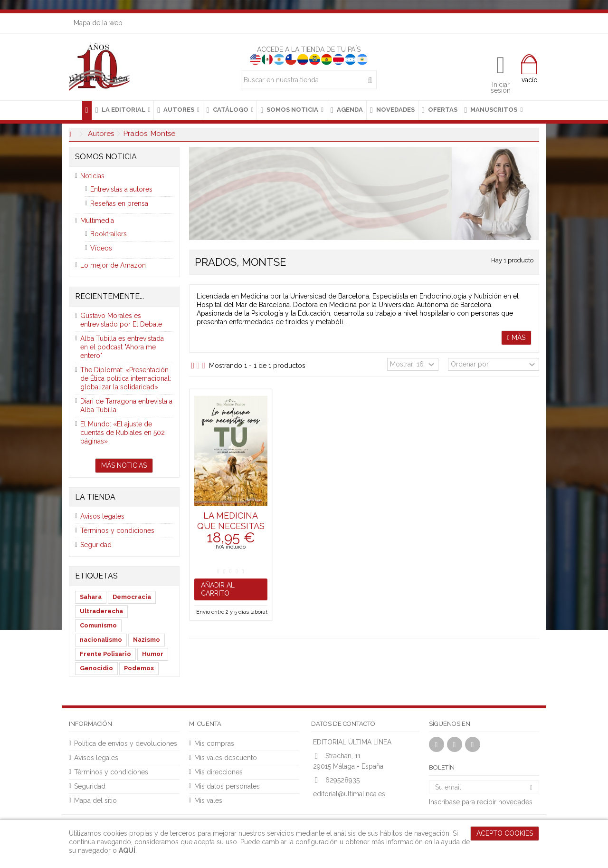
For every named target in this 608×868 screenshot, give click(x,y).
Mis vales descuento (226, 758)
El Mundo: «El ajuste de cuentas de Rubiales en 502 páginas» (123, 433)
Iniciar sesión (501, 87)
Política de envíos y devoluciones (126, 743)
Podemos (139, 668)
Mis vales (208, 800)
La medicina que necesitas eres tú (231, 526)
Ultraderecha (101, 611)
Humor (153, 654)
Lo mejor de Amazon (113, 265)
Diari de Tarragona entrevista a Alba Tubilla (126, 405)
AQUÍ (127, 850)
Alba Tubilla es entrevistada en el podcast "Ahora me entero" (122, 347)
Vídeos (101, 248)
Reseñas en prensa (119, 203)
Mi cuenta (205, 724)
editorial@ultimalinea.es (349, 794)
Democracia (132, 597)
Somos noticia (106, 157)
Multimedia (97, 221)
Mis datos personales (227, 786)
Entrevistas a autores (121, 189)
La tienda (95, 497)
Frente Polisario (105, 654)
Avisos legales (102, 516)
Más (516, 338)
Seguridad (96, 545)
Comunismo (98, 625)
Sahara (91, 597)
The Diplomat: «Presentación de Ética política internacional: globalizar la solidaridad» (126, 378)
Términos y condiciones (117, 530)
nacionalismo (101, 640)
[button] (123, 110)
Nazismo (147, 640)
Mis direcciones (218, 772)
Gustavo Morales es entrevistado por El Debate (121, 320)
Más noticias (124, 465)
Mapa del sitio (95, 800)
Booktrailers (109, 234)
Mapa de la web (98, 23)
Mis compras (214, 743)
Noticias (92, 176)
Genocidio (96, 668)
